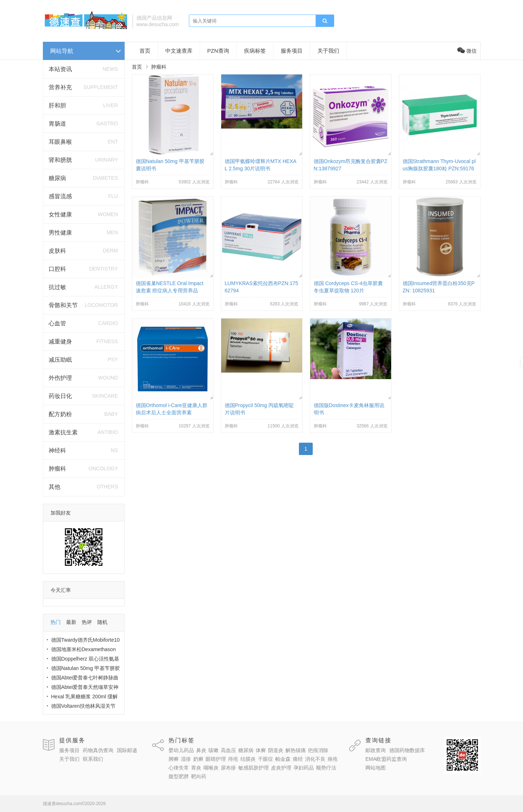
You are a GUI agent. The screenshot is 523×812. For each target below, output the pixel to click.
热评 (87, 622)
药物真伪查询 (98, 750)
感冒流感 (60, 196)
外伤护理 (60, 378)
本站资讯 (60, 69)
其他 (54, 487)
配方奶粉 (60, 414)
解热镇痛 (296, 750)
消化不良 (315, 759)
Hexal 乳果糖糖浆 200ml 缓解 (85, 697)
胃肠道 (57, 124)
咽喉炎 (211, 768)
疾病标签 (255, 51)
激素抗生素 (63, 432)
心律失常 (179, 768)
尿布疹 (228, 768)
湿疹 (186, 759)
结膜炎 (248, 759)
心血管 (57, 323)
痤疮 (333, 759)
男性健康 (60, 233)
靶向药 (199, 776)
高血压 (228, 750)
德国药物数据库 (407, 750)
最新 (71, 622)
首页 (145, 51)
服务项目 (292, 51)
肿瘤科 (57, 469)
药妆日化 (60, 396)
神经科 (57, 450)
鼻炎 (201, 750)
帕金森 (283, 759)
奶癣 (198, 759)
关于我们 (328, 51)
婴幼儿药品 (181, 750)
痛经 (298, 759)
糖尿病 (57, 178)
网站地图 (376, 768)
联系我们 (93, 759)
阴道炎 (276, 750)
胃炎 (196, 768)
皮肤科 (57, 251)
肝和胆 (57, 105)
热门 (56, 622)
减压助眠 (60, 360)
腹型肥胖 (179, 776)
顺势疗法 (326, 768)
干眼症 (265, 759)
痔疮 (233, 759)
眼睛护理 (216, 759)
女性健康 (60, 214)
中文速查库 (179, 51)
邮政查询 (376, 750)
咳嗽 (214, 750)
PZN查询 (218, 51)
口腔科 (57, 269)
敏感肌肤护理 (254, 768)
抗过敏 (57, 287)
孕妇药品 (304, 768)
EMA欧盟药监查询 (386, 759)
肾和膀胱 (60, 160)
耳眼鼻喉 (60, 142)
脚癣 (174, 759)
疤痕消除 (318, 750)
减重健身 (60, 342)
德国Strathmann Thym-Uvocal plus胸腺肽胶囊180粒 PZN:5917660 (439, 169)
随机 (102, 622)
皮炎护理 (281, 768)
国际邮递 (127, 750)
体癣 (261, 750)
